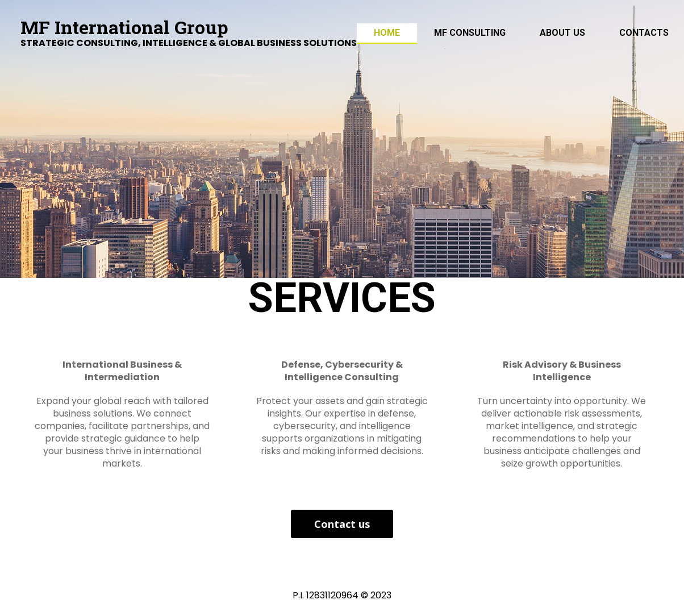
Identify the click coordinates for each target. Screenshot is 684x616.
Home (387, 33)
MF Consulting (470, 33)
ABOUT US (562, 33)
